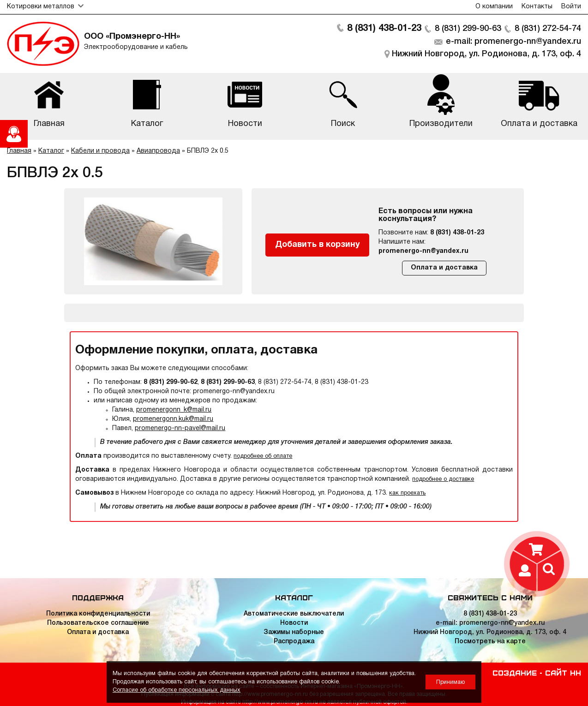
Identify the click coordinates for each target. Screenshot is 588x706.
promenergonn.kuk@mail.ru (173, 419)
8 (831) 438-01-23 (384, 29)
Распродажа (294, 642)
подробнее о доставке (443, 479)
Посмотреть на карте (490, 642)
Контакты (537, 7)
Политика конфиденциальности (98, 614)
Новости (294, 623)
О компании (494, 7)
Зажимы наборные (294, 632)
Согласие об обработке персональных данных (177, 690)
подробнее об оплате (263, 456)
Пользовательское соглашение (98, 623)
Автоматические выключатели (294, 614)
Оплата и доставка (444, 268)
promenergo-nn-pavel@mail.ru (180, 428)
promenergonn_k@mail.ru (174, 410)
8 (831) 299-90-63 (468, 29)
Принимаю (450, 682)
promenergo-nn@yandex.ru (423, 251)
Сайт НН (563, 672)
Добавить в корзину (318, 245)
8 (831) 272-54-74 (548, 29)
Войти (571, 7)
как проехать (407, 493)
